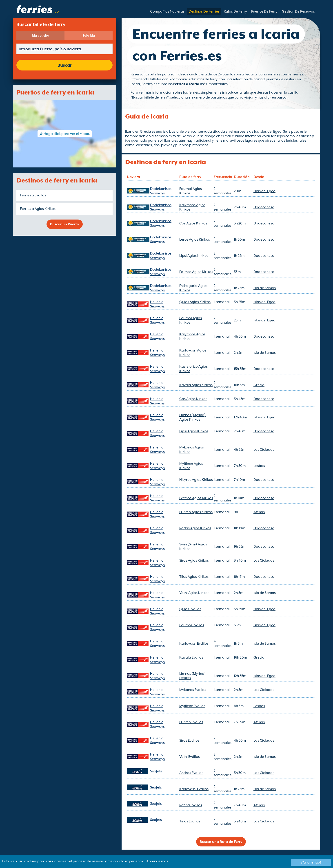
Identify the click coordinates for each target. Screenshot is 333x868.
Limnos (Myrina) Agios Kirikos (192, 417)
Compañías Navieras (167, 11)
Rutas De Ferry (235, 11)
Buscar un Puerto (65, 224)
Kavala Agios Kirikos (196, 385)
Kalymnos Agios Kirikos (192, 207)
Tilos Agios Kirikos (194, 577)
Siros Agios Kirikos (194, 560)
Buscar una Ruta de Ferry (221, 842)
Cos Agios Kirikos (193, 223)
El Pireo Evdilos (191, 722)
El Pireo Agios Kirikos (196, 512)
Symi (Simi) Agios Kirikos (193, 547)
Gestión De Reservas (298, 11)
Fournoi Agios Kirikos (191, 191)
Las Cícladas (264, 450)
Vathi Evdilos (190, 757)
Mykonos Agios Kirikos (192, 450)
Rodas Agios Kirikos (195, 528)
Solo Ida (89, 35)
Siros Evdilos (189, 741)
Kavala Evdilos (191, 657)
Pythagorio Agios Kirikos (193, 288)
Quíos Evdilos (190, 609)
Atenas (259, 512)
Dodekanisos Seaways (161, 191)
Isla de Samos (265, 288)
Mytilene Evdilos (192, 706)
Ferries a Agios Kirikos (38, 209)
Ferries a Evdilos (33, 195)
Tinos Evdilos (190, 821)
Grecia (259, 385)
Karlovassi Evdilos (194, 644)
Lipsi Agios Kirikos (194, 256)
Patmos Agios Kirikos (196, 272)
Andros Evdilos (191, 773)
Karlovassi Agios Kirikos (193, 353)
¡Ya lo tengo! (311, 862)
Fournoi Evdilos (192, 625)
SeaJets (156, 771)
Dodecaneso (264, 207)
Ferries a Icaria (186, 84)
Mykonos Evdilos (193, 690)
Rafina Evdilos (191, 805)
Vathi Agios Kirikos (194, 593)
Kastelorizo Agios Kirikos (193, 369)
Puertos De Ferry (264, 11)
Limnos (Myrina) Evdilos (192, 676)
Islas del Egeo (264, 191)
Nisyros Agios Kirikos (196, 480)
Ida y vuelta (41, 35)
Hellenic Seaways (157, 304)
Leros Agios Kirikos (195, 240)
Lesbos (259, 466)
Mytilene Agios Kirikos (191, 466)
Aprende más (157, 861)
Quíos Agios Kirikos (195, 302)
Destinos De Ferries (204, 11)
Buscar (64, 65)
